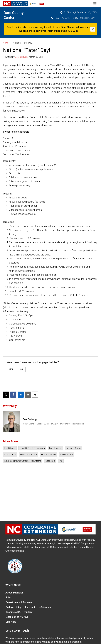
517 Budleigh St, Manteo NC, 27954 (79, 12)
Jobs (8, 598)
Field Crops (10, 448)
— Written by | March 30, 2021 (23, 57)
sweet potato (67, 455)
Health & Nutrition (28, 455)
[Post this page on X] (6, 395)
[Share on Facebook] (13, 395)
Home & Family (49, 455)
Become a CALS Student (19, 612)
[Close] (93, 29)
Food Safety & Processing (32, 448)
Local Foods (55, 448)
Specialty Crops (73, 448)
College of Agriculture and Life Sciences (28, 607)
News (6, 43)
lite (61, 461)
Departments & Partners (19, 602)
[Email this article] (28, 395)
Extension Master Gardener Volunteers (23, 461)
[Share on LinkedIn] (21, 395)
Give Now (11, 622)
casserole (50, 461)
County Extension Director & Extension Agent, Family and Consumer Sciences (53, 424)
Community (10, 455)
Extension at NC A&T (17, 617)
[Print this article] (35, 395)
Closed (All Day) (89, 18)
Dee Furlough (21, 57)
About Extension (14, 593)
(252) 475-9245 (60, 18)
